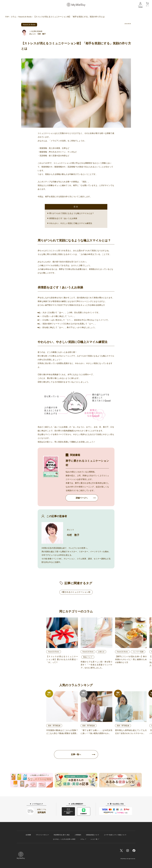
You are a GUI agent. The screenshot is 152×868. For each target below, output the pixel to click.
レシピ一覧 (94, 839)
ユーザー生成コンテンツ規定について (115, 835)
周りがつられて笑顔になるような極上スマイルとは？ (72, 213)
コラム (13, 17)
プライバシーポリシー (42, 835)
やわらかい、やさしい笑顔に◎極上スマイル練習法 (71, 223)
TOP (7, 17)
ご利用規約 (78, 835)
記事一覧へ (76, 754)
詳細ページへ (82, 498)
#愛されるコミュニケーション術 (76, 592)
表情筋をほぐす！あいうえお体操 (63, 218)
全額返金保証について (93, 835)
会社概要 (28, 835)
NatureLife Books (25, 17)
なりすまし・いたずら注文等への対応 (64, 839)
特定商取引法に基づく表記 (62, 835)
